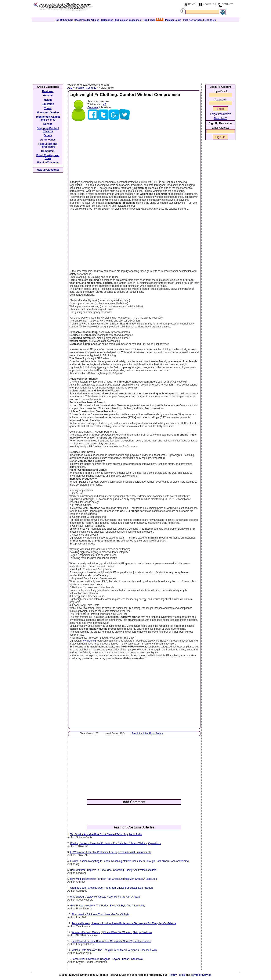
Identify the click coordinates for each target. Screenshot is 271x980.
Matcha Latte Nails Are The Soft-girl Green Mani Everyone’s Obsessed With (114, 950)
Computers (48, 151)
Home (192, 4)
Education (48, 104)
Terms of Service (201, 975)
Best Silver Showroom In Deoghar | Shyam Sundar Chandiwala (107, 959)
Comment (93, 107)
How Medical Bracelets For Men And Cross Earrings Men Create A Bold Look (113, 879)
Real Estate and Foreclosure (48, 145)
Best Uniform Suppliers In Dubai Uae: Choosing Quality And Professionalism (113, 870)
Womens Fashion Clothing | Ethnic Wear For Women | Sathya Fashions (112, 932)
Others (48, 135)
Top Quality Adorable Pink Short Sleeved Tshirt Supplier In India (106, 834)
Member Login (173, 20)
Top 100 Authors (64, 20)
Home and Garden (48, 113)
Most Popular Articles (87, 20)
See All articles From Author (147, 734)
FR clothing (89, 641)
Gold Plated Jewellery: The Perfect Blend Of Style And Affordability (108, 906)
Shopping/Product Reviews (48, 130)
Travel (48, 108)
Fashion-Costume (86, 88)
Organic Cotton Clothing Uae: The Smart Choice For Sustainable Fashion (111, 888)
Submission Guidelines (128, 20)
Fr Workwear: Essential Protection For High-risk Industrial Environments (111, 852)
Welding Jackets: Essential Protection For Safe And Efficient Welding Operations (115, 843)
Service (48, 124)
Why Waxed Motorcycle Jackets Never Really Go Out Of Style (105, 897)
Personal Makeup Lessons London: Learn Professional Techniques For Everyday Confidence (124, 923)
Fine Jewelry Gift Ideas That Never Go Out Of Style (100, 915)
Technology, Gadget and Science (48, 118)
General (48, 96)
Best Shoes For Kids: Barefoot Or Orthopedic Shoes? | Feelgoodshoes (111, 941)
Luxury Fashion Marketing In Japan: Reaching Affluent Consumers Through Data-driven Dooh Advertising (129, 861)
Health (48, 100)
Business (48, 91)
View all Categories (48, 170)
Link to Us (210, 20)
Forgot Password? (220, 114)
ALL (70, 88)
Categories (107, 20)
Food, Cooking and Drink (48, 157)
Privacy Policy (176, 975)
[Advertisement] (135, 51)
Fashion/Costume (48, 163)
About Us (209, 4)
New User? (220, 118)
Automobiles (48, 140)
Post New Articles (193, 20)
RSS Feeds (153, 20)
